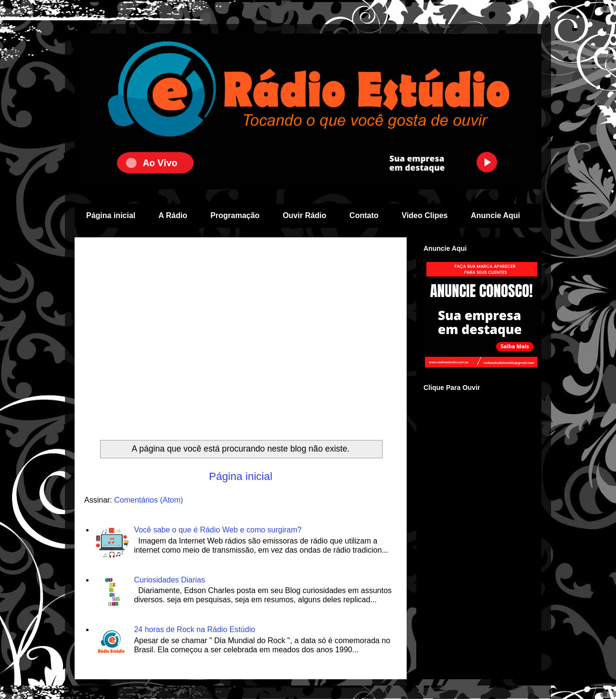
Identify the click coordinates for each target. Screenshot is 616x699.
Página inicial (111, 215)
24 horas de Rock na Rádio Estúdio (194, 629)
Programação (235, 215)
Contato (364, 215)
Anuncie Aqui (495, 215)
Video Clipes (425, 215)
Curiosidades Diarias (169, 580)
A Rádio (173, 215)
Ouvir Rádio (304, 215)
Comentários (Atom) (148, 500)
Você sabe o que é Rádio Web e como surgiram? (218, 530)
